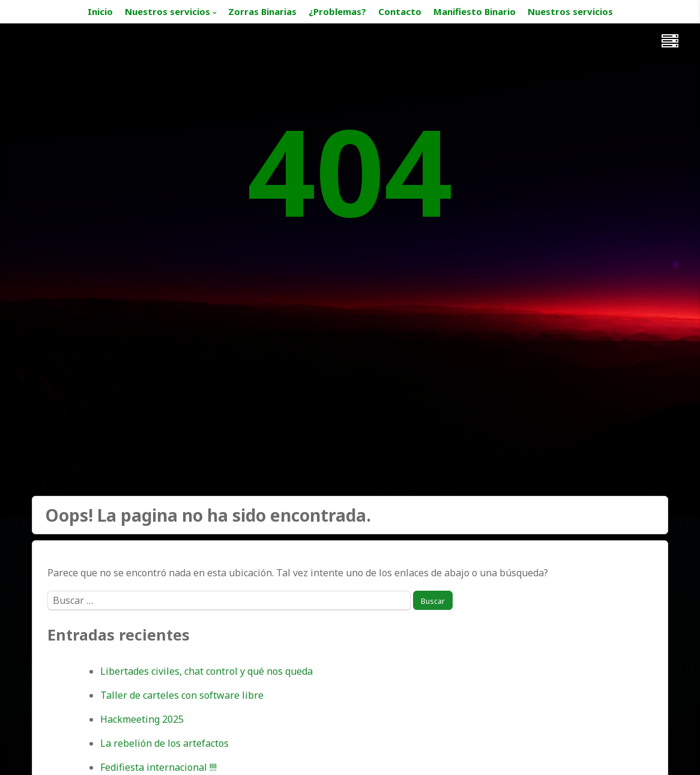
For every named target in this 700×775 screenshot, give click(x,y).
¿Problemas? (337, 11)
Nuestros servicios (167, 11)
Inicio (100, 11)
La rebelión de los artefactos (164, 743)
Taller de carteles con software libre (182, 695)
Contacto (400, 11)
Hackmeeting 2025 (142, 719)
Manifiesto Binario (475, 11)
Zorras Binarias (262, 11)
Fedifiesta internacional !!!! (158, 767)
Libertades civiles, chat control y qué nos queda (207, 671)
